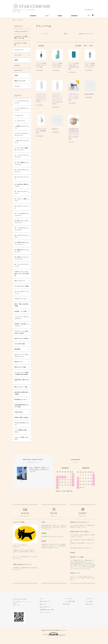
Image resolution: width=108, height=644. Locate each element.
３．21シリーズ (19, 115)
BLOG (47, 16)
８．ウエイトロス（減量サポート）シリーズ (21, 149)
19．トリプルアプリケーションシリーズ (21, 229)
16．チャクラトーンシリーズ (21, 207)
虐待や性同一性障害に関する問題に (21, 399)
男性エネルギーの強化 (20, 371)
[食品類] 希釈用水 (90, 94)
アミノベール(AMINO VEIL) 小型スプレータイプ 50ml (57, 65)
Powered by (54, 640)
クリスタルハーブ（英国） (20, 44)
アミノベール (21, 20)
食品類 (16, 75)
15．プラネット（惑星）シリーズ (21, 200)
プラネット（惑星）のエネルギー (21, 446)
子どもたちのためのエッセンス (21, 432)
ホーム (14, 20)
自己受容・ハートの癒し (21, 313)
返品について (52, 612)
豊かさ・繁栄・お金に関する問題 (21, 307)
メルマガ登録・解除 (75, 609)
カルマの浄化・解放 (20, 348)
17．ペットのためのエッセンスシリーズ (21, 214)
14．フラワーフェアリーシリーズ (21, 192)
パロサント (17, 65)
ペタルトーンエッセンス (21, 31)
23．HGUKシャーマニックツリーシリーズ (21, 258)
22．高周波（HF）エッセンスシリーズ (20, 251)
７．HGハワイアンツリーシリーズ (21, 142)
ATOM (74, 612)
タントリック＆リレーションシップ (21, 294)
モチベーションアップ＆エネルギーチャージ (21, 359)
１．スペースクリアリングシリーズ (21, 102)
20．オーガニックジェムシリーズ (21, 236)
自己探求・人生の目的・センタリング (21, 327)
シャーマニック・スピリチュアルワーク (21, 320)
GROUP (60, 16)
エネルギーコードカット (21, 301)
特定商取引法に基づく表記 (55, 618)
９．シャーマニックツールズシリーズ (21, 156)
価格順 (85, 46)
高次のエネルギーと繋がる (21, 341)
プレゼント (17, 86)
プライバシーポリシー (54, 620)
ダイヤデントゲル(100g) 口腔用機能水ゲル (41, 131)
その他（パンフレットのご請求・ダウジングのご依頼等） (21, 274)
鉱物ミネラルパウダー (20, 81)
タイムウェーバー (19, 50)
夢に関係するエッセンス (21, 405)
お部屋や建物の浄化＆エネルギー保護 (21, 412)
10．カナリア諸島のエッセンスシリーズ (21, 163)
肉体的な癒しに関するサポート (21, 386)
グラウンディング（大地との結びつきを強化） (21, 334)
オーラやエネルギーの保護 (21, 287)
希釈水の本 (55, 129)
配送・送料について (53, 609)
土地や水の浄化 (18, 418)
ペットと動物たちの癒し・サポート (20, 439)
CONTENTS (74, 16)
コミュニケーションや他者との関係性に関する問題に (21, 378)
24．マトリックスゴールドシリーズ (21, 265)
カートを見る (91, 609)
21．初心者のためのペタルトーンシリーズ (21, 243)
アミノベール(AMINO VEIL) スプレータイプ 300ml (41, 65)
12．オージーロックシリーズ (21, 178)
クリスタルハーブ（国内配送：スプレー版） (21, 37)
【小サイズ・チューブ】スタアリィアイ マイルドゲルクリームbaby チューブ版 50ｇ (42, 98)
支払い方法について (53, 615)
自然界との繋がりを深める (21, 424)
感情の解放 (17, 353)
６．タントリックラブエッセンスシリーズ (21, 134)
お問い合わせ (91, 612)
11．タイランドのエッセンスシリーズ (21, 171)
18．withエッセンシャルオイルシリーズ (21, 222)
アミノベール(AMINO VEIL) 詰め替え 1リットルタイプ (91, 65)
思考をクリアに (18, 366)
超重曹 (16, 60)
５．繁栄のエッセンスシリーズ (21, 127)
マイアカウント (89, 10)
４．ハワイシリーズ (20, 121)
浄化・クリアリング (20, 281)
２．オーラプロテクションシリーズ (21, 109)
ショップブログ (73, 606)
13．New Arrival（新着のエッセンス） (21, 185)
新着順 (91, 46)
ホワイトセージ (18, 70)
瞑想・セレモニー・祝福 (21, 393)
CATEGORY (33, 16)
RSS (71, 612)
